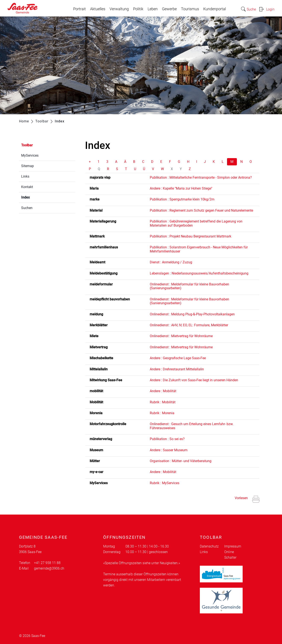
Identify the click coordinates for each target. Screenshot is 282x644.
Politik (138, 9)
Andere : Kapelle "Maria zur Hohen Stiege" (181, 188)
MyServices (30, 155)
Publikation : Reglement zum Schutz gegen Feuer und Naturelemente (201, 210)
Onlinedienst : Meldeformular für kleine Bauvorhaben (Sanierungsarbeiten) (189, 286)
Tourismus (190, 9)
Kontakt (27, 187)
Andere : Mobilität (163, 391)
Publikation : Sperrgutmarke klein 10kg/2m (182, 199)
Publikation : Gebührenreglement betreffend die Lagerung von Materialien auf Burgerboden (196, 223)
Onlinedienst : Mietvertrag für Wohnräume (181, 336)
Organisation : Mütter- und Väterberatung (181, 461)
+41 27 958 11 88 (47, 563)
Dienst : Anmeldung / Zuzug (171, 262)
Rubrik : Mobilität (163, 402)
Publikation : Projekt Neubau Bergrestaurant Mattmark (191, 236)
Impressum (233, 546)
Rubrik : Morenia (162, 413)
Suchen (27, 208)
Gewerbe (169, 9)
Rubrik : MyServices (165, 483)
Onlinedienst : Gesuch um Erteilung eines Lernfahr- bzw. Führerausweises (192, 426)
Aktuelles (98, 9)
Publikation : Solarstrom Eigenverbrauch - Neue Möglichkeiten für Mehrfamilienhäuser (199, 249)
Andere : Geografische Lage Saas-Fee (178, 358)
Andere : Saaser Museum (169, 450)
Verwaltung (119, 9)
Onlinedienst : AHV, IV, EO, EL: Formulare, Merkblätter (189, 325)
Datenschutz (209, 546)
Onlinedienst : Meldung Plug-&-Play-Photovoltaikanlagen (192, 314)
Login (270, 9)
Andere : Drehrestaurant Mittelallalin (177, 369)
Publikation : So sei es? (167, 439)
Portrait (79, 9)
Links (25, 176)
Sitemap (27, 166)
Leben (153, 9)
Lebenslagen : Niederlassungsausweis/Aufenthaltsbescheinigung (199, 273)
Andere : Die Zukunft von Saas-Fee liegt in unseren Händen (194, 380)
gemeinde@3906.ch (49, 568)
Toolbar (27, 145)
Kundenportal (215, 9)
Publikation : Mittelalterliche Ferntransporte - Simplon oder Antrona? (201, 177)
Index (36, 197)
